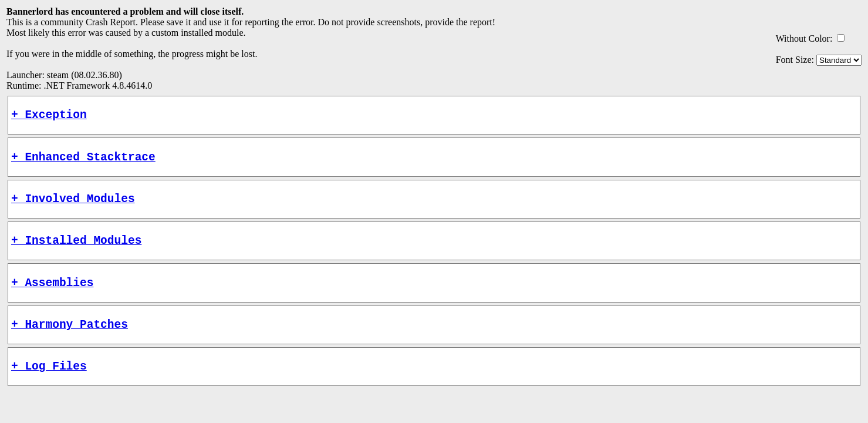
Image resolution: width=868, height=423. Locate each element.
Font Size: (795, 60)
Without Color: (804, 38)
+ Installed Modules (76, 251)
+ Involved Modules (73, 207)
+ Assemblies (52, 296)
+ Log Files (49, 386)
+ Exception (49, 117)
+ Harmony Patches (70, 341)
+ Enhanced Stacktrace (83, 162)
